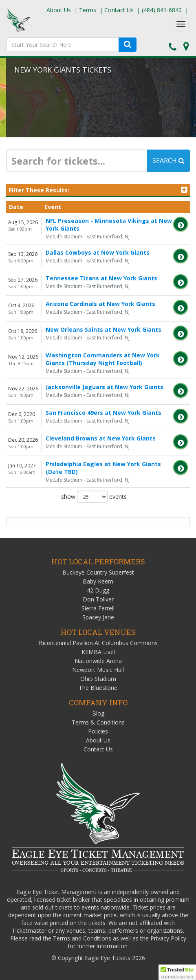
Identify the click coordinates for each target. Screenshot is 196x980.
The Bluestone (98, 688)
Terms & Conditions (98, 722)
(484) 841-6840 (162, 10)
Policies (98, 731)
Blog (98, 713)
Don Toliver (98, 599)
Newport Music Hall (98, 670)
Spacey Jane (98, 617)
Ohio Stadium (98, 679)
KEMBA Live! (98, 652)
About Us (59, 10)
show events (94, 497)
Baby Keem (98, 581)
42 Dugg (98, 590)
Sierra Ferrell (98, 608)
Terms (88, 10)
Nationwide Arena (98, 661)
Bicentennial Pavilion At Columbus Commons (98, 643)
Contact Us (119, 10)
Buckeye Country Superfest (98, 572)
